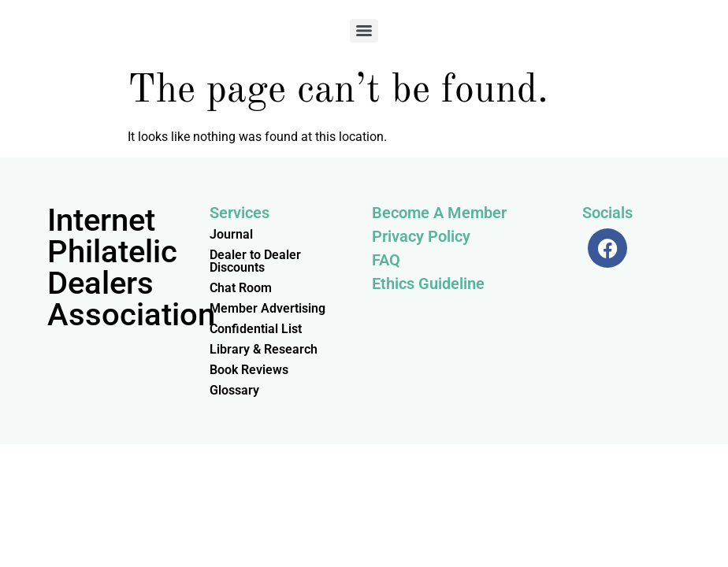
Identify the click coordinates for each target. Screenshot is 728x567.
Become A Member (439, 213)
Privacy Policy (421, 236)
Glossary (234, 390)
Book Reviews (249, 370)
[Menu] (364, 31)
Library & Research (264, 349)
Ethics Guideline (428, 283)
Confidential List (256, 329)
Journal (231, 234)
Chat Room (241, 288)
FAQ (386, 260)
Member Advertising (267, 308)
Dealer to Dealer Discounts (255, 261)
